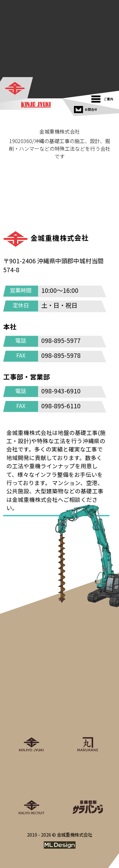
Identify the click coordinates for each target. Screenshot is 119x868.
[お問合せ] (86, 108)
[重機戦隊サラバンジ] (88, 787)
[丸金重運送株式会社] (88, 725)
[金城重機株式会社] (17, 89)
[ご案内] (104, 98)
